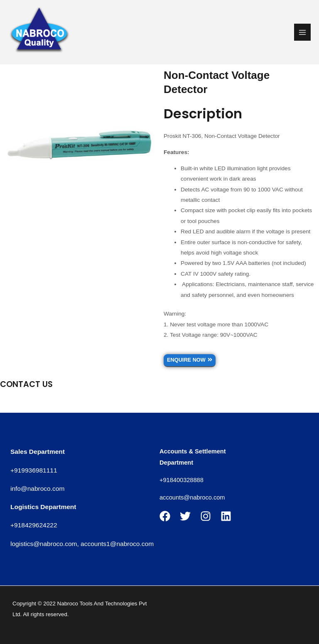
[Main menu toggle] (303, 32)
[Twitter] (185, 516)
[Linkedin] (226, 516)
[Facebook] (165, 516)
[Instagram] (206, 516)
